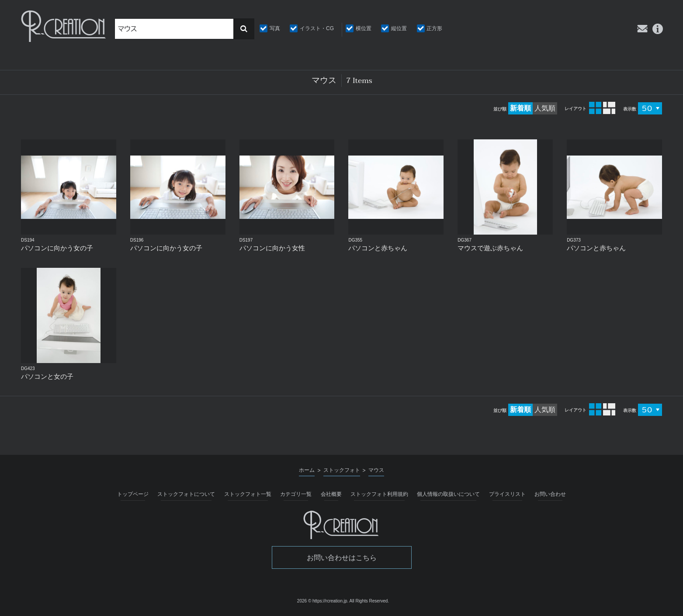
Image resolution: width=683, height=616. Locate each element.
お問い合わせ (550, 494)
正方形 (434, 28)
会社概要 (331, 494)
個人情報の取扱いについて (448, 494)
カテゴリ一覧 (296, 494)
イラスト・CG (317, 28)
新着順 (520, 108)
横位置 (364, 28)
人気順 (545, 108)
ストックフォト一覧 (248, 494)
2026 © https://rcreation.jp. (323, 601)
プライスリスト (507, 494)
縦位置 (399, 28)
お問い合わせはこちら (342, 558)
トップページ (133, 494)
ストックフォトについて (186, 494)
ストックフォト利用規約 (379, 494)
